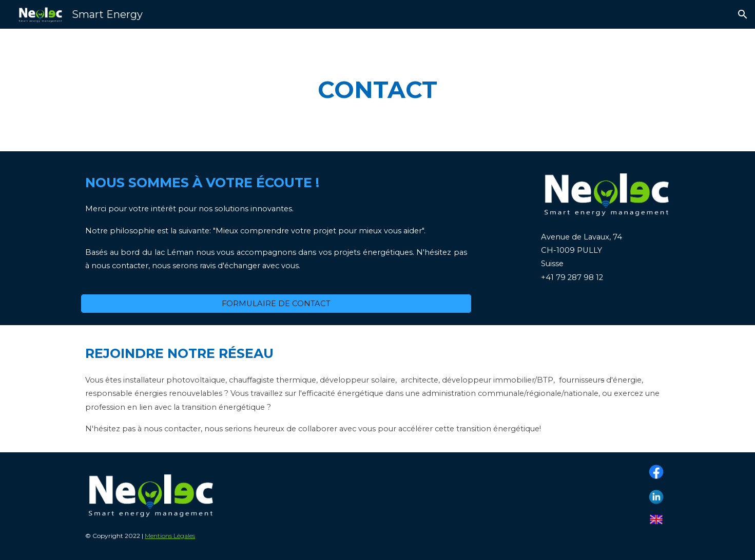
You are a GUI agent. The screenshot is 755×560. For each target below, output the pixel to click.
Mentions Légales (170, 536)
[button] (743, 14)
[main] (378, 90)
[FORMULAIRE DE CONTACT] (276, 304)
